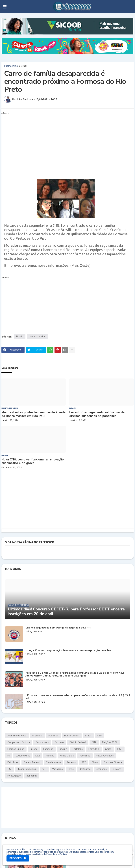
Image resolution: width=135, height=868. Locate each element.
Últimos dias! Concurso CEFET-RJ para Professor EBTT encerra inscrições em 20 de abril (66, 612)
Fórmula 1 (94, 749)
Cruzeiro (59, 742)
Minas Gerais (67, 756)
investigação (14, 776)
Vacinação (57, 769)
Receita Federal (32, 762)
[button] (5, 7)
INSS (120, 749)
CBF (99, 736)
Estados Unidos (16, 749)
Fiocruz (63, 749)
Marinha (50, 756)
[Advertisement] (64, 141)
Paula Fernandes (105, 756)
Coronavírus (42, 742)
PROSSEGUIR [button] (18, 858)
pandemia (32, 776)
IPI (9, 756)
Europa (34, 749)
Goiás (108, 749)
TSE (10, 769)
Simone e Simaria (113, 762)
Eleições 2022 (110, 742)
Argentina (37, 736)
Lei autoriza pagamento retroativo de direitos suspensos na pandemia (97, 414)
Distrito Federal (78, 742)
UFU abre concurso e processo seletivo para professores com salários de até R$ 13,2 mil (78, 697)
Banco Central (72, 736)
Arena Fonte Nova (17, 736)
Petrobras (13, 762)
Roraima (71, 762)
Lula (38, 756)
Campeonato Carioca (19, 742)
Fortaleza (78, 749)
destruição (85, 769)
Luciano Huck (23, 756)
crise (71, 769)
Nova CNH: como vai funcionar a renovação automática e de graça (33, 461)
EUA (94, 742)
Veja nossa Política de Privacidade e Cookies (46, 854)
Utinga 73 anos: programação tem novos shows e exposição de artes (68, 650)
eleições (117, 769)
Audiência (53, 736)
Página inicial (11, 66)
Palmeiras (85, 756)
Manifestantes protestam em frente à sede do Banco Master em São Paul (33, 414)
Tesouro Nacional (27, 769)
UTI (44, 769)
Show (95, 762)
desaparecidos (38, 337)
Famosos (48, 749)
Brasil (24, 66)
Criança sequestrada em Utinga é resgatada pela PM (58, 628)
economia (102, 769)
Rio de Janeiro (53, 762)
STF (84, 762)
